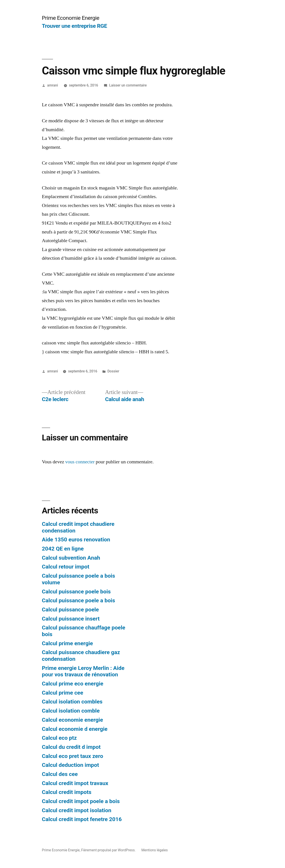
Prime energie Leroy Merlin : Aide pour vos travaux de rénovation (83, 671)
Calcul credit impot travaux (75, 783)
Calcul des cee (60, 774)
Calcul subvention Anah (71, 558)
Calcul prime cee (63, 693)
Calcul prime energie (67, 643)
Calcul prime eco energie (73, 684)
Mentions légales (155, 850)
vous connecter (80, 462)
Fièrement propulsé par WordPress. (109, 850)
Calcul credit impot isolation (77, 810)
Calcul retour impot (66, 567)
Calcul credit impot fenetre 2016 (82, 819)
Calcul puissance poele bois (76, 592)
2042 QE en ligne (63, 549)
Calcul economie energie (72, 720)
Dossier (113, 371)
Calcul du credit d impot (71, 747)
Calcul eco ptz (59, 738)
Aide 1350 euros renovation (76, 539)
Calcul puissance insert (71, 619)
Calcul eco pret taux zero (72, 756)
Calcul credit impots (67, 792)
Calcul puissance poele (70, 610)
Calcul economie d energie (75, 729)
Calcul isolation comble (71, 711)
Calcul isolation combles (72, 702)
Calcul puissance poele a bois (78, 600)
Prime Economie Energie (71, 18)
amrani (53, 85)
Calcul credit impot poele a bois (81, 801)
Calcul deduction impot (70, 765)
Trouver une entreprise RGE (74, 26)
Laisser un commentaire (128, 85)
